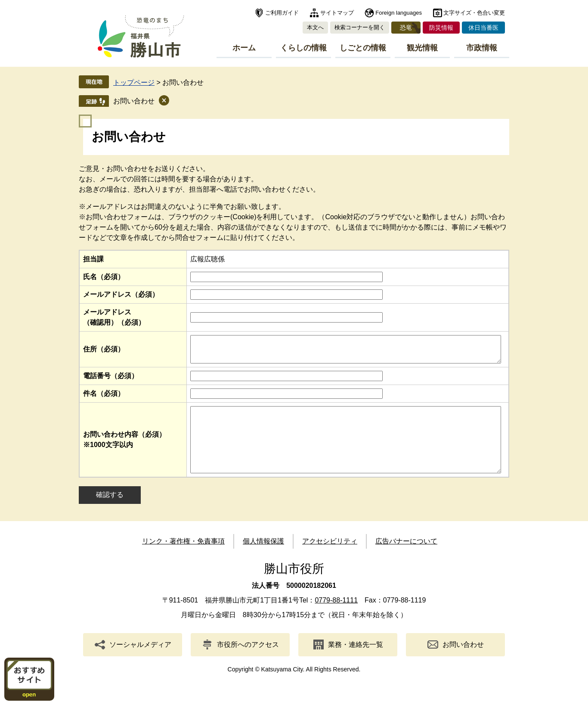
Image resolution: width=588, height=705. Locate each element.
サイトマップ (337, 13)
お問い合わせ (134, 101)
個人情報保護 (263, 559)
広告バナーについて (406, 559)
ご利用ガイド (282, 13)
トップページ (134, 82)
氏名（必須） (104, 277)
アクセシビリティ (330, 559)
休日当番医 (483, 28)
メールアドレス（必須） (121, 294)
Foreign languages (399, 13)
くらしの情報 (303, 48)
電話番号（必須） (111, 381)
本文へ (315, 27)
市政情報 (482, 48)
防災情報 (441, 28)
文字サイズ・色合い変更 (474, 13)
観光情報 (422, 48)
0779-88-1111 (336, 618)
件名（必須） (104, 399)
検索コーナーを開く (360, 27)
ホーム (244, 48)
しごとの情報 (363, 48)
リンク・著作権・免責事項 (183, 559)
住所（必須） (104, 352)
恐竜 (406, 28)
